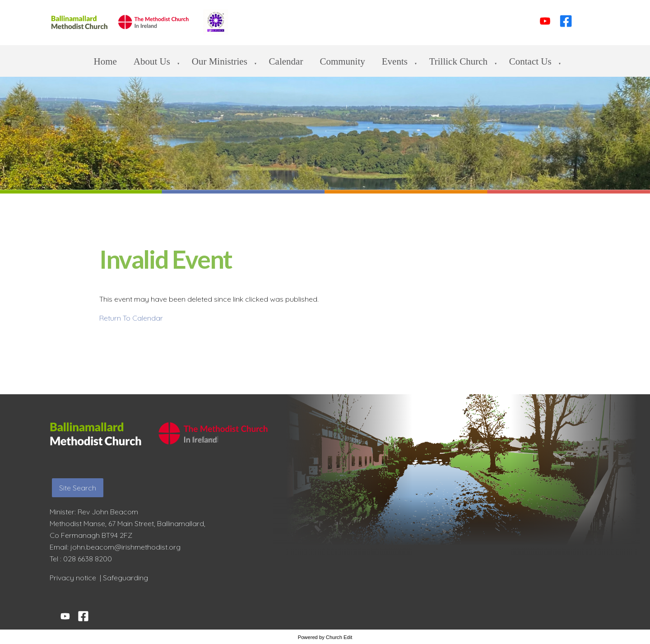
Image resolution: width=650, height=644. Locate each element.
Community (342, 61)
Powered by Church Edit (325, 637)
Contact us (530, 61)
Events (395, 61)
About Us (152, 61)
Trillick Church (458, 61)
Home (105, 61)
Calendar (286, 61)
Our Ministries (220, 61)
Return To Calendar (131, 318)
